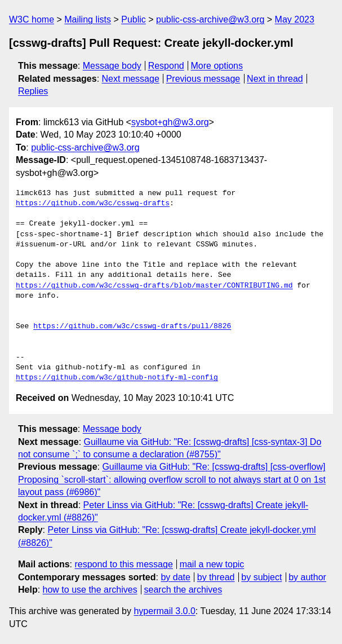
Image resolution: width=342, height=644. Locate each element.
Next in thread (275, 79)
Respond (166, 66)
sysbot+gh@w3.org (170, 122)
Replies (33, 91)
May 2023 (295, 19)
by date (175, 577)
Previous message (203, 79)
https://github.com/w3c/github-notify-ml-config (117, 378)
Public (134, 19)
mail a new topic (212, 564)
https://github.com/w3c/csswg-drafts (93, 204)
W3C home (32, 19)
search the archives (183, 590)
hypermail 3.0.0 (164, 611)
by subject (261, 577)
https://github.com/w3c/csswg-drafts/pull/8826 (132, 327)
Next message (131, 79)
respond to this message (123, 564)
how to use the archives (90, 590)
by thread (216, 577)
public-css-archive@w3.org (210, 19)
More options (217, 66)
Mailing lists (88, 19)
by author (307, 577)
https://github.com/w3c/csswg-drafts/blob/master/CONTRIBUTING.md (154, 286)
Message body (112, 66)
